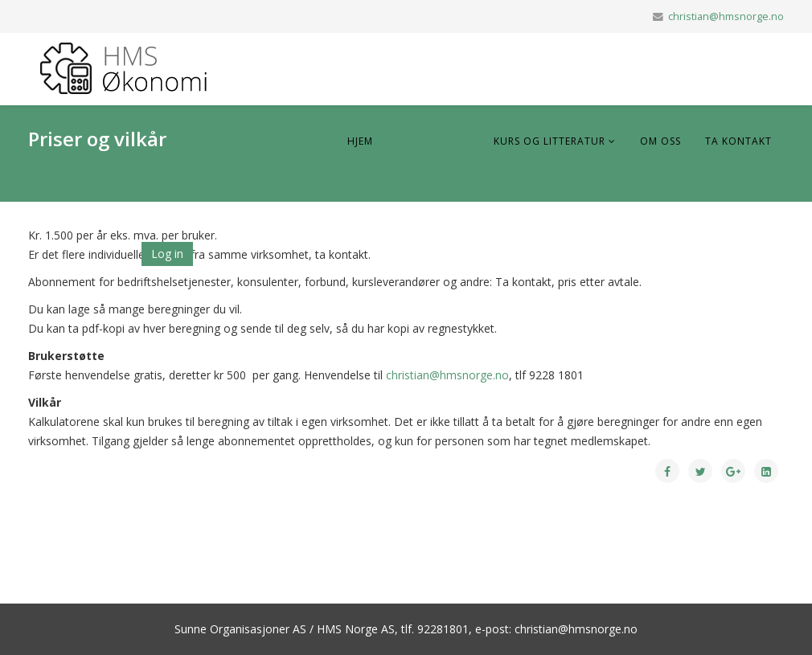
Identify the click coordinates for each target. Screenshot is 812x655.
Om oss (660, 141)
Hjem (360, 141)
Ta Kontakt (738, 141)
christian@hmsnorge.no (726, 16)
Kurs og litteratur (550, 141)
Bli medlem (428, 141)
